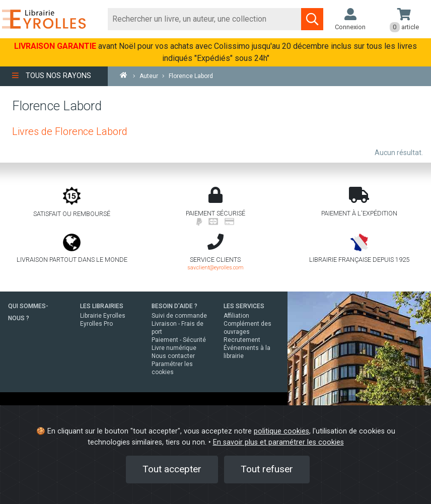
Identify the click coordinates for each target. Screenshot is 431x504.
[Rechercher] (205, 19)
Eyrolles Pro (96, 324)
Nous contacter (173, 356)
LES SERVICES (244, 306)
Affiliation (236, 316)
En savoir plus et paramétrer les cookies (278, 442)
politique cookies (281, 431)
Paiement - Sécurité (179, 340)
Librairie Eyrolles (103, 316)
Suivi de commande (179, 316)
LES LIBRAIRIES (102, 306)
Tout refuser (267, 469)
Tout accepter (172, 469)
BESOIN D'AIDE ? (174, 306)
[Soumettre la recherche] (312, 19)
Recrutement (242, 340)
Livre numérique (174, 348)
